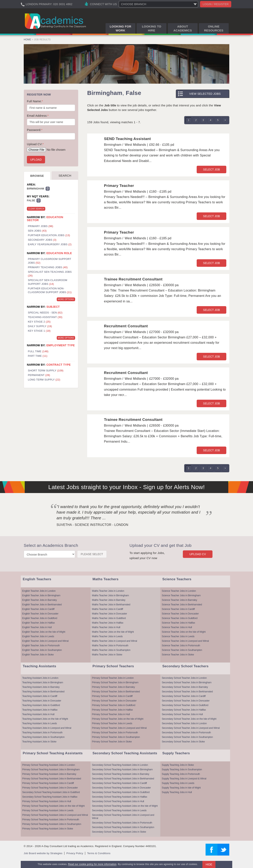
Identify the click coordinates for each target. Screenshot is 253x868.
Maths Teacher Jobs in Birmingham (110, 595)
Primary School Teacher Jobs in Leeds (112, 723)
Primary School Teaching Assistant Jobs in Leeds (48, 810)
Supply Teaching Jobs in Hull (177, 792)
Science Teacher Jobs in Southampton (182, 650)
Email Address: (38, 116)
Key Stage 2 (39, 322)
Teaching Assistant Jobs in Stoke (39, 742)
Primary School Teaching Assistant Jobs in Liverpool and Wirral (55, 815)
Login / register (216, 4)
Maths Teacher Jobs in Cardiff (107, 609)
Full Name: (35, 101)
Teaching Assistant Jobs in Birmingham (43, 682)
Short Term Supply (46, 371)
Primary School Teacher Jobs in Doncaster (114, 701)
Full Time (38, 351)
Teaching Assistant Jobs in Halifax (40, 710)
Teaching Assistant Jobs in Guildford (41, 705)
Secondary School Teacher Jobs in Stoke (183, 742)
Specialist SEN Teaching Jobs (50, 274)
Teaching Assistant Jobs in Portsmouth (42, 732)
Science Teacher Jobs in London (179, 591)
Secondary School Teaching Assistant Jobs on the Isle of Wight (125, 806)
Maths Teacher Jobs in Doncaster (109, 614)
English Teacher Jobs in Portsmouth (41, 645)
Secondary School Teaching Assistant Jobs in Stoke (119, 832)
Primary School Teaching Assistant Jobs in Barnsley (49, 774)
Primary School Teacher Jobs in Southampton (116, 737)
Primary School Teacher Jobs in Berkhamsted (116, 691)
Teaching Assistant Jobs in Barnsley (41, 687)
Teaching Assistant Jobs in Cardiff (40, 696)
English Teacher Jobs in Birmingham (41, 595)
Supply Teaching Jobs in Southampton (182, 769)
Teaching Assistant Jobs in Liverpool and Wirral (47, 728)
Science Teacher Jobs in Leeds (178, 636)
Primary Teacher (119, 186)
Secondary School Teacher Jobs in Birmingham (186, 682)
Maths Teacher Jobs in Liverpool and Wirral (114, 641)
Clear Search (36, 209)
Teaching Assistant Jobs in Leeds (40, 723)
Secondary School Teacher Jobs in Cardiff (184, 696)
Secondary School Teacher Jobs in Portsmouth (186, 732)
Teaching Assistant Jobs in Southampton (43, 737)
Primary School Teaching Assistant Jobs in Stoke (48, 829)
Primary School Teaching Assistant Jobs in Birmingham (51, 769)
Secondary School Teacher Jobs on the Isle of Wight (189, 719)
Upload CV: (35, 144)
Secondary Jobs (42, 240)
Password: (35, 130)
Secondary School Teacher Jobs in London (184, 678)
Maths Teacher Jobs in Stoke (107, 655)
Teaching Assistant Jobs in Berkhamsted (43, 691)
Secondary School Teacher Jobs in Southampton (187, 737)
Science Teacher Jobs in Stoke (178, 655)
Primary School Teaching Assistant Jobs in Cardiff (48, 783)
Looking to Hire (152, 28)
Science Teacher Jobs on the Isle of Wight (184, 632)
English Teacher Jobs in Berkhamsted (42, 604)
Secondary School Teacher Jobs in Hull (182, 714)
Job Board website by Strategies (43, 853)
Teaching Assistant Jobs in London (40, 678)
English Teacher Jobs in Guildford (40, 618)
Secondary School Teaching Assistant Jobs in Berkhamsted (123, 779)
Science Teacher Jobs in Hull (177, 627)
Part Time (38, 356)
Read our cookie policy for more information (92, 864)
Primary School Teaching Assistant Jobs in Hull (47, 801)
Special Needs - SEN (45, 313)
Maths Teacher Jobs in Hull (106, 627)
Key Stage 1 (39, 331)
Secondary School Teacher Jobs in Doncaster (186, 701)
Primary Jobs (41, 226)
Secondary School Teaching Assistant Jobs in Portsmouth (122, 823)
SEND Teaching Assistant (127, 139)
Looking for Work (120, 28)
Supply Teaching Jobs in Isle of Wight (181, 788)
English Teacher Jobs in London (39, 591)
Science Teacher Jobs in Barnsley (179, 600)
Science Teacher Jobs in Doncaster (180, 614)
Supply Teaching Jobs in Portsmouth (181, 774)
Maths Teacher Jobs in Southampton (111, 650)
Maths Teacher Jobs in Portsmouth (110, 645)
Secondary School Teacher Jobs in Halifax (184, 710)
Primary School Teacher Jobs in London (113, 678)
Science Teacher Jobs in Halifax (178, 623)
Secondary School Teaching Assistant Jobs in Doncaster (121, 788)
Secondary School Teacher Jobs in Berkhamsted (187, 691)
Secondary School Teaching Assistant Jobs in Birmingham (122, 769)
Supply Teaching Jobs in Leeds (178, 783)
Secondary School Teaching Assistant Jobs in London (120, 765)
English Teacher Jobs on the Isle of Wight (44, 632)
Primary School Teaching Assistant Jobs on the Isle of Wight (53, 806)
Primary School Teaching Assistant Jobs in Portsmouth (51, 819)
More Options (66, 299)
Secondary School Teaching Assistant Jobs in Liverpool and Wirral (123, 816)
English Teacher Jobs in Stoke (38, 655)
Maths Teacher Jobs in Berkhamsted (111, 604)
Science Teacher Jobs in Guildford (180, 618)
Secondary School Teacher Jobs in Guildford (185, 705)
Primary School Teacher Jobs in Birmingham (115, 682)
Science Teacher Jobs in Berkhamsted (182, 604)
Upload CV (198, 554)
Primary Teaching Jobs (48, 267)
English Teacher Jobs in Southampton (42, 650)
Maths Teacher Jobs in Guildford (109, 618)
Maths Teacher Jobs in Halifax (108, 623)
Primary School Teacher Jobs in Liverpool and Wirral (119, 728)
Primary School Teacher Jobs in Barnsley (113, 687)
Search (65, 176)
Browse (37, 176)
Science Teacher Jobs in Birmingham (181, 595)
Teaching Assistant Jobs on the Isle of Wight (45, 719)
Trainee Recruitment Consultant (133, 279)
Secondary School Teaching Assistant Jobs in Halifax (50, 797)
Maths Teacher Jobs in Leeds (107, 636)
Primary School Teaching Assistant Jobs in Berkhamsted (52, 779)
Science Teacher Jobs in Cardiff (178, 609)
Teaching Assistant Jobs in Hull (38, 714)
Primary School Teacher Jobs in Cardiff (112, 696)
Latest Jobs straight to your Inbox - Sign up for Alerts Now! (126, 487)
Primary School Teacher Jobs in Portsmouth (115, 732)
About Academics (183, 28)
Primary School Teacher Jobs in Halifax (112, 710)
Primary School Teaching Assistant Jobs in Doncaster (50, 788)
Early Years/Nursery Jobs (50, 244)
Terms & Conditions (99, 853)
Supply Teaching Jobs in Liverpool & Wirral (184, 779)
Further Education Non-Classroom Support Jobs (50, 290)
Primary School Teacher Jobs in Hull (111, 714)
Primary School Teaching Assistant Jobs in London (49, 765)
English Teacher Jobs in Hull (37, 627)
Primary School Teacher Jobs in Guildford (114, 705)
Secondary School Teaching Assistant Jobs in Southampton (123, 827)
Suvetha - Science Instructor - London (92, 525)
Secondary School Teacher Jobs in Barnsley (185, 687)
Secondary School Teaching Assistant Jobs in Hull (118, 801)
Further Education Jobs (49, 235)
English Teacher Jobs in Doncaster (40, 614)
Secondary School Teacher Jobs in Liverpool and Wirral (191, 728)
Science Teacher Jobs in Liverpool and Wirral (185, 641)
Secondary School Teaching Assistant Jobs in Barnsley (121, 774)
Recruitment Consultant (126, 326)
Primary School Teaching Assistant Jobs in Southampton (52, 824)
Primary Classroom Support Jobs (50, 261)
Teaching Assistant (45, 317)
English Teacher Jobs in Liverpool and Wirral (45, 641)
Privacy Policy (75, 853)
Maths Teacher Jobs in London (108, 591)
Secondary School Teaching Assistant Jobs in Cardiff (119, 783)
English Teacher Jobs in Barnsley (39, 600)
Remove (48, 189)
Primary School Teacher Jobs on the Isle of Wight (118, 719)
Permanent (39, 375)
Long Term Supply (44, 380)
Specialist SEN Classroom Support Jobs (48, 282)
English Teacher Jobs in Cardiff (38, 609)
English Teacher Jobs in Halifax (38, 623)
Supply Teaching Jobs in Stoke (178, 765)
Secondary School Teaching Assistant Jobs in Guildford (51, 792)
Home (27, 40)
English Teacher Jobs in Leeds (38, 636)
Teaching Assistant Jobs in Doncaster (42, 701)
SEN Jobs (37, 231)
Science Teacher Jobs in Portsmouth (181, 645)
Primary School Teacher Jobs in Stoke (112, 742)
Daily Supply (40, 326)
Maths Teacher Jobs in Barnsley (109, 600)
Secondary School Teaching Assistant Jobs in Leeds (119, 810)
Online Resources (214, 28)
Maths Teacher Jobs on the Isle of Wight (113, 632)
